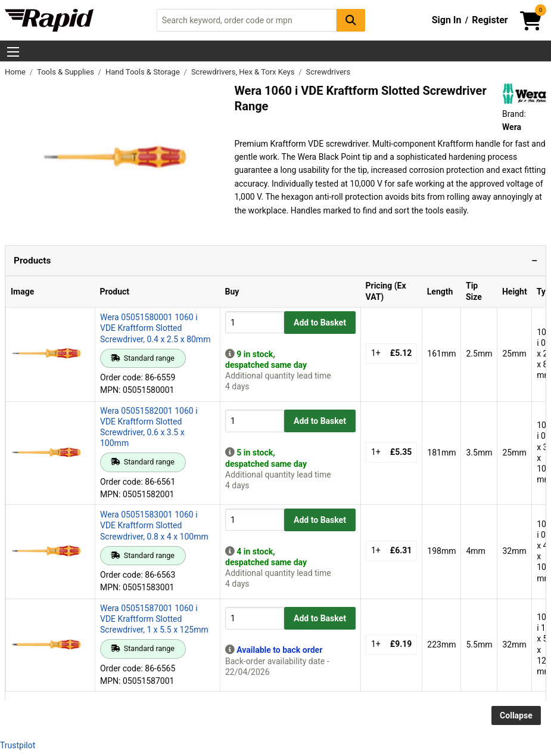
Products (32, 261)
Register (490, 20)
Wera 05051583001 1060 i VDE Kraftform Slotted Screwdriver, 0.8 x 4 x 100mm (154, 525)
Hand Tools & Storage (144, 72)
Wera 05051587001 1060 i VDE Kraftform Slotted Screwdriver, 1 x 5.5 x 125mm (154, 619)
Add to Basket (320, 323)
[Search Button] (351, 20)
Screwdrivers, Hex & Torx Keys (244, 72)
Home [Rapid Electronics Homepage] (16, 72)
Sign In (447, 20)
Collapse (516, 715)
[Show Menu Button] (13, 52)
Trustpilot (18, 745)
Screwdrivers (329, 72)
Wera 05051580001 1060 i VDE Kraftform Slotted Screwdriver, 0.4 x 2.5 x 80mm (155, 328)
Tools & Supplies (66, 72)
